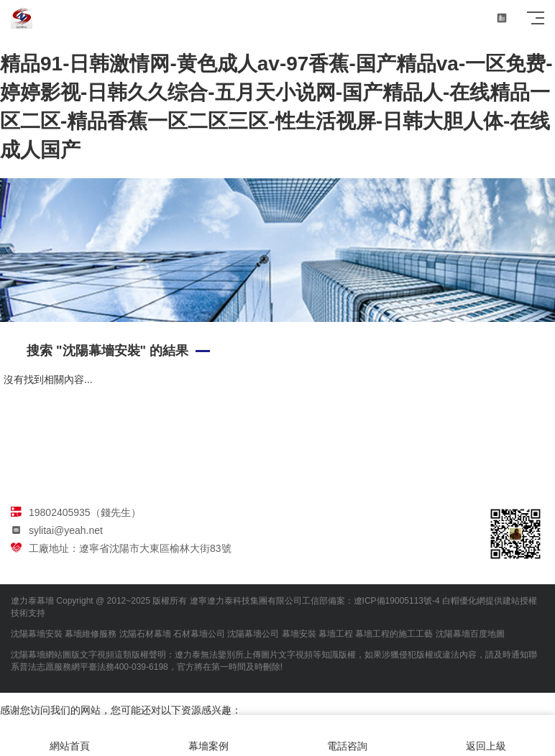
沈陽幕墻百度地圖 (470, 634)
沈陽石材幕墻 (145, 634)
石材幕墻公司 (199, 634)
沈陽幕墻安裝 (37, 634)
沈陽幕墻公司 (253, 634)
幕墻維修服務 (91, 634)
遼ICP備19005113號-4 (397, 601)
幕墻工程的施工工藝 (394, 634)
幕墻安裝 (299, 634)
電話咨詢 (347, 736)
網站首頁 (69, 736)
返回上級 (486, 736)
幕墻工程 (336, 634)
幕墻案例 (208, 736)
